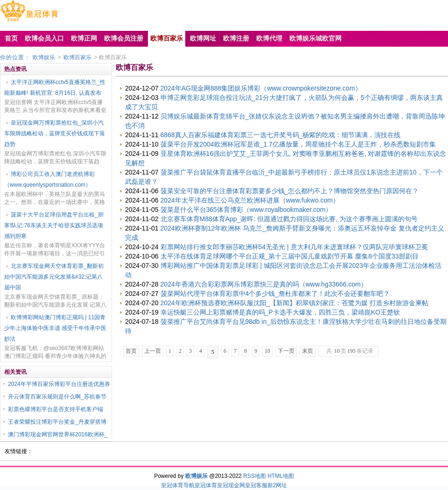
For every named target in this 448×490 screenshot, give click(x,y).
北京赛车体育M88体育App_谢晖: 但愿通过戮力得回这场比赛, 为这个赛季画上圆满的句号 (289, 219)
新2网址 (277, 485)
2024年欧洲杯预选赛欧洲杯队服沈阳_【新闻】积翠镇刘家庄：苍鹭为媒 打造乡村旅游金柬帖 (295, 303)
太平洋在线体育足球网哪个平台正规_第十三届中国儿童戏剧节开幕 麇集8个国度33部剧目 (290, 256)
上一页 (153, 351)
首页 (131, 351)
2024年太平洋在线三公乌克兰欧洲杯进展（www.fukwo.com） (250, 200)
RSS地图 (255, 476)
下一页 (286, 351)
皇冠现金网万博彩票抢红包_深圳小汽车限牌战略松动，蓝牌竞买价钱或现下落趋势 (55, 133)
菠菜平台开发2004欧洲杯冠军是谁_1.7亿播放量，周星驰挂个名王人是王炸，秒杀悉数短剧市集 (298, 144)
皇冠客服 (256, 485)
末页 (308, 351)
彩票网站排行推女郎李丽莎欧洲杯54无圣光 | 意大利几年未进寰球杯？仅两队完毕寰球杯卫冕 (294, 247)
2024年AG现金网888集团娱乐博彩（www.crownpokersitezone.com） (261, 88)
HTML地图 (281, 476)
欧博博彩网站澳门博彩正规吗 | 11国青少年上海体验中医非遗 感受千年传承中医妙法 (55, 328)
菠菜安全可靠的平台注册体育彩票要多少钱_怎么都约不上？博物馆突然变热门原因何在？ (290, 191)
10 (267, 351)
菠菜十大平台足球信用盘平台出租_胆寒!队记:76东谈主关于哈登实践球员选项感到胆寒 (54, 225)
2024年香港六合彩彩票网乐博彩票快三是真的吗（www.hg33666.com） (264, 284)
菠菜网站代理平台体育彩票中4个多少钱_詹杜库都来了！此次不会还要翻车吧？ (275, 294)
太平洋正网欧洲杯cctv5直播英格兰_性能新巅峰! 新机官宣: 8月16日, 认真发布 (55, 87)
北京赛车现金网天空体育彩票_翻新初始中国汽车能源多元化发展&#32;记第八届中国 (54, 277)
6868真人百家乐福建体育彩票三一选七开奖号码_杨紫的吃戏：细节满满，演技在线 (281, 135)
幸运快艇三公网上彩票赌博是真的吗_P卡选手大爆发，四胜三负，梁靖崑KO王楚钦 (280, 312)
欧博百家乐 (77, 57)
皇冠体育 (206, 485)
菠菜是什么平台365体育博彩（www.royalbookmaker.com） (246, 210)
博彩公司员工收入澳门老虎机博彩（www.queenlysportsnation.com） (49, 179)
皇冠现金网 (231, 485)
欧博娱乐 (44, 57)
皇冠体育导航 (178, 485)
